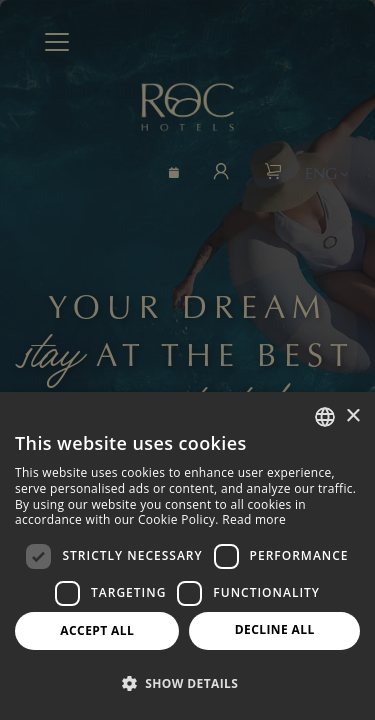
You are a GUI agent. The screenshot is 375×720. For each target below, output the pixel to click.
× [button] (352, 416)
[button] (187, 684)
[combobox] (325, 417)
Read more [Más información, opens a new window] (254, 519)
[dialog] (187, 556)
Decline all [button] (275, 629)
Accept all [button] (97, 630)
